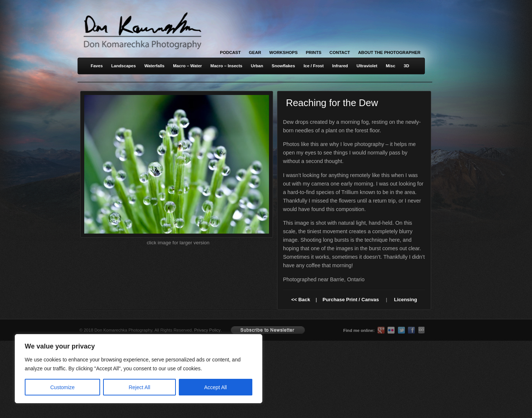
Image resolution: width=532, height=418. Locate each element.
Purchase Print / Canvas (351, 300)
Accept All (216, 387)
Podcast (230, 52)
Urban (257, 66)
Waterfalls (155, 66)
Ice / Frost (314, 66)
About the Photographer (389, 52)
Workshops (284, 52)
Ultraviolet (367, 66)
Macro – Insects (226, 66)
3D (407, 66)
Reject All (139, 387)
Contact (340, 52)
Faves (97, 66)
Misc (391, 66)
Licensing (406, 300)
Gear (255, 52)
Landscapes (124, 66)
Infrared (340, 66)
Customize (62, 387)
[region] (96, 369)
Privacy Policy (207, 330)
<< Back (301, 300)
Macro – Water (187, 66)
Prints (314, 52)
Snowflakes (283, 66)
